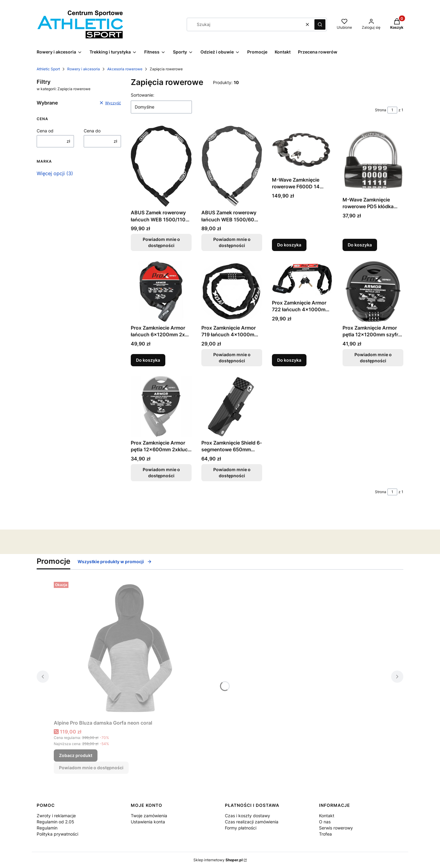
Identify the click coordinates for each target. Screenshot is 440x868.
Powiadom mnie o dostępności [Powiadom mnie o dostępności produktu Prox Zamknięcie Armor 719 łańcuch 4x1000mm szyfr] (232, 358)
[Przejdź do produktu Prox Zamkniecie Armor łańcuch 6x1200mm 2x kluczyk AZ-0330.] (161, 292)
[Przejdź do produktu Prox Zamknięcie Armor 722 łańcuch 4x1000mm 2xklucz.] (302, 279)
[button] (320, 24)
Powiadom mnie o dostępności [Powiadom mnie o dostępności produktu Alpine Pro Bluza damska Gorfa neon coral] (91, 768)
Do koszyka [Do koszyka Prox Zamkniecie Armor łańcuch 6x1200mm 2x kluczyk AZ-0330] (148, 360)
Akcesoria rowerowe (125, 69)
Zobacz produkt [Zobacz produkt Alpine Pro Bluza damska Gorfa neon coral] (76, 755)
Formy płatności (241, 828)
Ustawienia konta (148, 822)
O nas (325, 822)
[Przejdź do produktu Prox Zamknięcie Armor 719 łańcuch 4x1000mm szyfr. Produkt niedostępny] (232, 292)
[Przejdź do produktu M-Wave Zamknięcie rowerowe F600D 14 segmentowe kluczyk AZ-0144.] (302, 150)
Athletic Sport (48, 69)
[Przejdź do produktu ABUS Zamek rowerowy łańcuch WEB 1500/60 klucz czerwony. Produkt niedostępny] (232, 166)
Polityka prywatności (57, 834)
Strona (381, 110)
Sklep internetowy (218, 860)
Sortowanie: (143, 95)
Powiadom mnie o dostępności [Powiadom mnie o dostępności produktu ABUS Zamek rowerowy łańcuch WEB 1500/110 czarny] (161, 243)
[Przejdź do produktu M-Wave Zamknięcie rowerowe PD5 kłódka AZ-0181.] (373, 160)
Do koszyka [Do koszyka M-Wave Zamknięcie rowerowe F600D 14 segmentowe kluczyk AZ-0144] (289, 245)
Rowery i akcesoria (84, 69)
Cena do (92, 131)
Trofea (325, 834)
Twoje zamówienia (149, 816)
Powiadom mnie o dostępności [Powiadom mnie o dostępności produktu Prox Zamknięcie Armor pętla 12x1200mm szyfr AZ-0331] (373, 358)
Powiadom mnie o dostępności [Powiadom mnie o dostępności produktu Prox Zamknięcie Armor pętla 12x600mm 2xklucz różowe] (161, 473)
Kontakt (327, 816)
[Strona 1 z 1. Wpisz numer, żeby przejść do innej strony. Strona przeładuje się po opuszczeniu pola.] (392, 110)
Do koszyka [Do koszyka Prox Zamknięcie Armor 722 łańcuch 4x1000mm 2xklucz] (289, 360)
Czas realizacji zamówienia (252, 822)
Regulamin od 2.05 (55, 822)
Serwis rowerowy (336, 828)
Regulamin (47, 828)
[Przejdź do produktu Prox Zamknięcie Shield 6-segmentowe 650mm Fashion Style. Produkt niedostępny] (232, 406)
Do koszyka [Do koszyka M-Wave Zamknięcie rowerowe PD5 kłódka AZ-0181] (360, 245)
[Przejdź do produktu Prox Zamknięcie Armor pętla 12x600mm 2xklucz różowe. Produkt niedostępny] (161, 406)
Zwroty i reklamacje (56, 816)
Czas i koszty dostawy (248, 816)
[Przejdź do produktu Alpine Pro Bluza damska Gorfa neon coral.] (130, 648)
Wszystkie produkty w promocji (115, 561)
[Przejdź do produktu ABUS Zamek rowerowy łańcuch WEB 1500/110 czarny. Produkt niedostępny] (161, 166)
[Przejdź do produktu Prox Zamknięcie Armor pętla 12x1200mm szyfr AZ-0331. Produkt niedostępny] (373, 292)
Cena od (45, 131)
